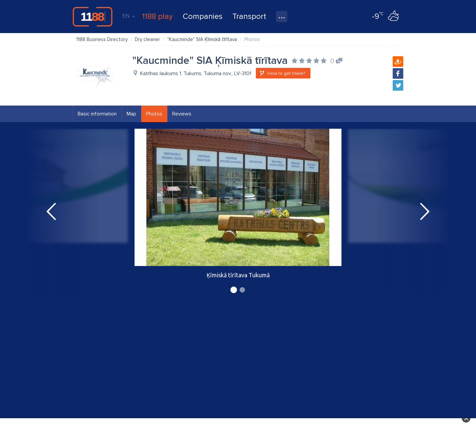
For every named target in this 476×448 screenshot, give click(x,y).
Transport (249, 16)
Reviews (182, 114)
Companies (203, 16)
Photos (154, 114)
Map (131, 114)
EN (129, 16)
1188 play (158, 16)
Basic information (97, 114)
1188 (93, 17)
